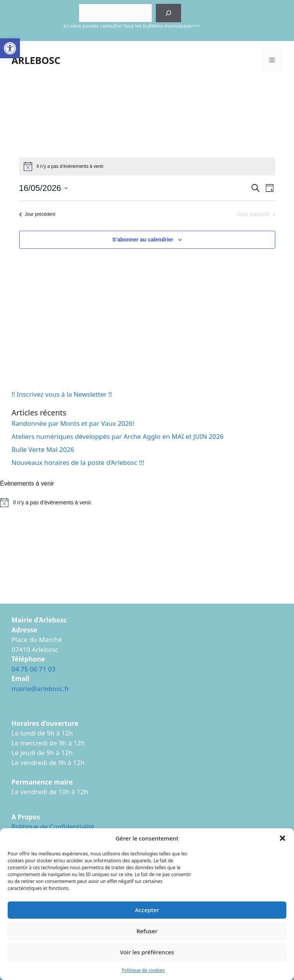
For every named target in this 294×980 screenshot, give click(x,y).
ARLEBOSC (36, 60)
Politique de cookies (143, 970)
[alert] (147, 502)
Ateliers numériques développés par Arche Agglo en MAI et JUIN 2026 (118, 436)
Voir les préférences (147, 952)
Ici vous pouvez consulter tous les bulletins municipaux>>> (131, 26)
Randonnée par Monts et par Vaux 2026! (73, 423)
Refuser (147, 931)
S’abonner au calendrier (143, 240)
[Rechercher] (168, 13)
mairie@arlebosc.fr (40, 689)
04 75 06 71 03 (33, 669)
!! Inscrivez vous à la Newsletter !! (62, 394)
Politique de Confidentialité (53, 827)
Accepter (147, 910)
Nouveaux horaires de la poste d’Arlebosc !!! (78, 462)
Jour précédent (37, 214)
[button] (10, 48)
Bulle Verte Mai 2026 (43, 449)
